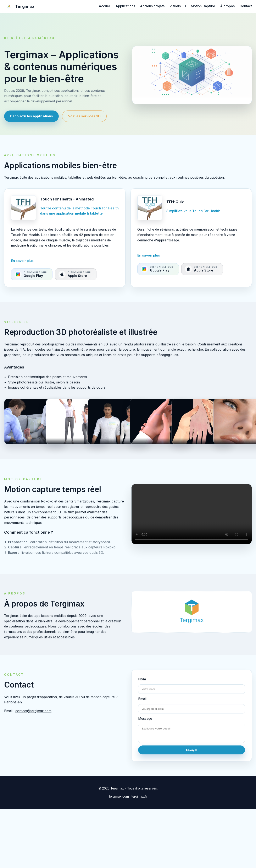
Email (142, 703)
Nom (142, 683)
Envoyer (192, 754)
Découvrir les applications (31, 116)
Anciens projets (152, 6)
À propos (227, 6)
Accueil (105, 6)
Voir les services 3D (84, 116)
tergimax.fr (139, 801)
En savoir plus (22, 265)
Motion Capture (203, 6)
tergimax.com (119, 801)
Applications (125, 6)
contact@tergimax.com (33, 715)
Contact (246, 6)
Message (145, 722)
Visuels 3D (178, 6)
